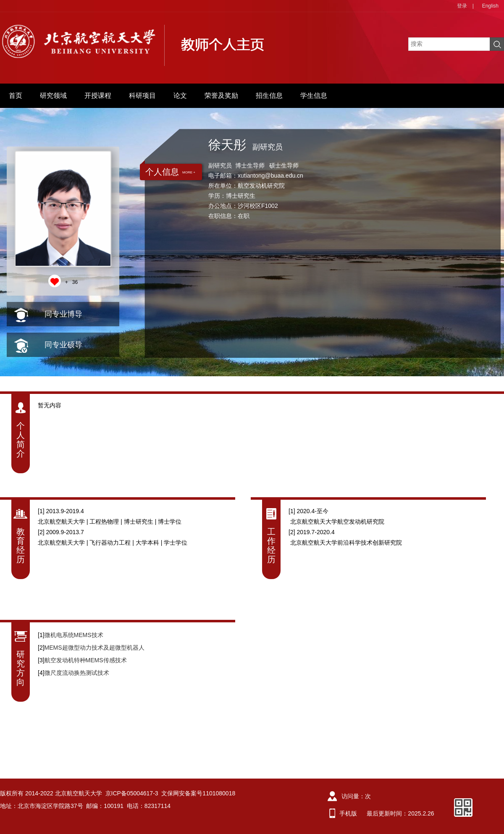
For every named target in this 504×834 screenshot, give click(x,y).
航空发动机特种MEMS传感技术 (86, 660)
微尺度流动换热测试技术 (77, 673)
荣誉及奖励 (221, 96)
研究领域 (53, 96)
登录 (462, 6)
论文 (180, 96)
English (490, 6)
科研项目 (142, 96)
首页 (16, 96)
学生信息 (314, 96)
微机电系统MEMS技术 (74, 635)
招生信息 (269, 96)
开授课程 (98, 96)
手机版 (348, 813)
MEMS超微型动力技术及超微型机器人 (94, 648)
